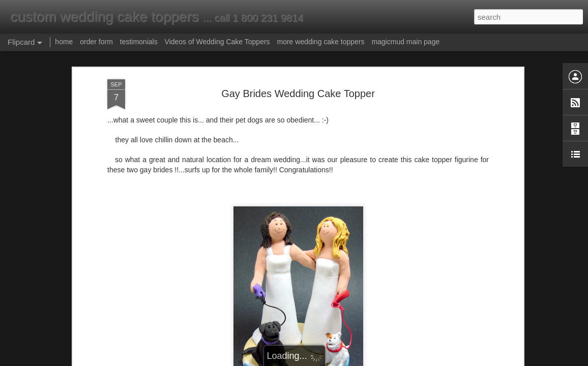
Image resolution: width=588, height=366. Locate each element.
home (64, 42)
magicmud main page (405, 42)
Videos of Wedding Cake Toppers (217, 42)
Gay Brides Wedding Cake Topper (298, 94)
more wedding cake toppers (320, 42)
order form (96, 42)
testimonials (139, 42)
